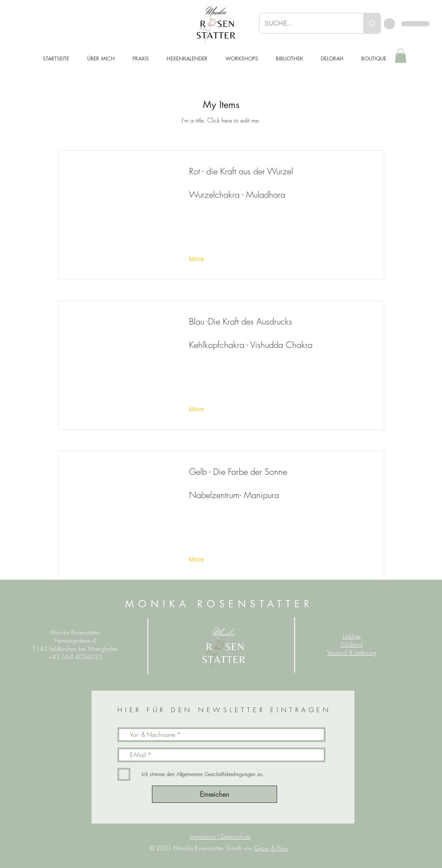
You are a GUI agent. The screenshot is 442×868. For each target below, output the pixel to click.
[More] (197, 259)
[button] (401, 55)
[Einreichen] (215, 794)
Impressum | (205, 836)
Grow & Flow (272, 848)
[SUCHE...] (305, 23)
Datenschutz (236, 836)
